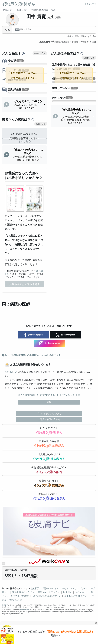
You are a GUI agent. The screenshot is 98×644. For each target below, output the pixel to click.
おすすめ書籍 (48, 395)
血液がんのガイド (49, 444)
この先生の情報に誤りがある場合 (79, 36)
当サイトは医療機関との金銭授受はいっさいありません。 (32, 355)
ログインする (90, 4)
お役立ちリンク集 (70, 395)
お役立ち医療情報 (39, 10)
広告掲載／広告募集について (46, 596)
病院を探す (9, 10)
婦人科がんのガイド (49, 457)
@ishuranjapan (66, 335)
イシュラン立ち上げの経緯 (15, 596)
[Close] (96, 623)
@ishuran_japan (50, 343)
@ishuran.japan (34, 335)
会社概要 (35, 588)
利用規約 (9, 372)
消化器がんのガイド (49, 496)
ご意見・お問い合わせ (49, 419)
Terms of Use (24, 610)
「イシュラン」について (49, 414)
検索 (53, 10)
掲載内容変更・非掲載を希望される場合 (68, 42)
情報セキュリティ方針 (49, 592)
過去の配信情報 (27, 395)
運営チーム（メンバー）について (59, 588)
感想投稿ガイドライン (23, 592)
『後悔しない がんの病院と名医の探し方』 (70, 632)
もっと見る (25, 141)
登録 (49, 402)
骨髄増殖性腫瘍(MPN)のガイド (49, 470)
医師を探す (22, 10)
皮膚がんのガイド (49, 483)
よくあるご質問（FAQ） (76, 596)
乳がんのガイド (49, 431)
